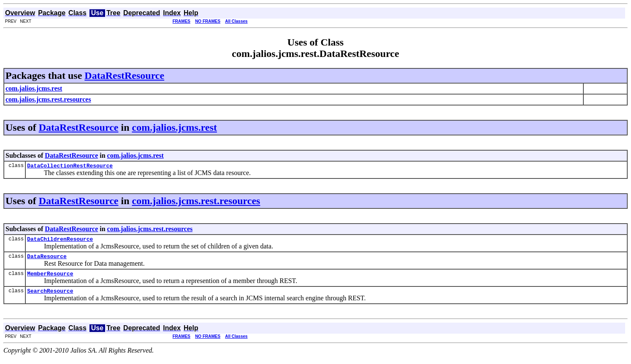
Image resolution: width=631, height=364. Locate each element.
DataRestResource (124, 75)
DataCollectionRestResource (70, 167)
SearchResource (50, 297)
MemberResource (50, 278)
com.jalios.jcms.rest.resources (196, 202)
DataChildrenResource (60, 241)
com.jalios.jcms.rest (175, 127)
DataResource (47, 260)
